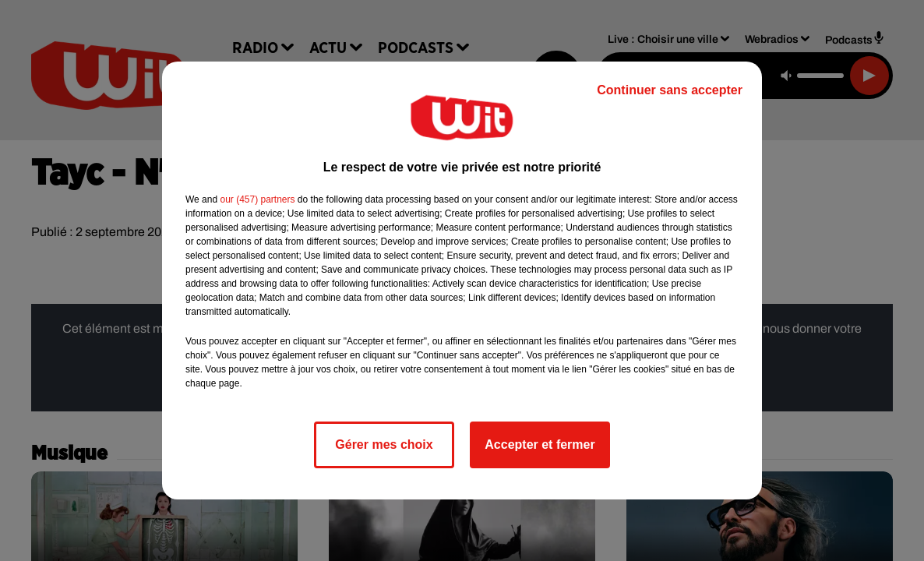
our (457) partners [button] (257, 199)
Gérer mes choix (384, 445)
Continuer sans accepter (670, 90)
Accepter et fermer (540, 445)
